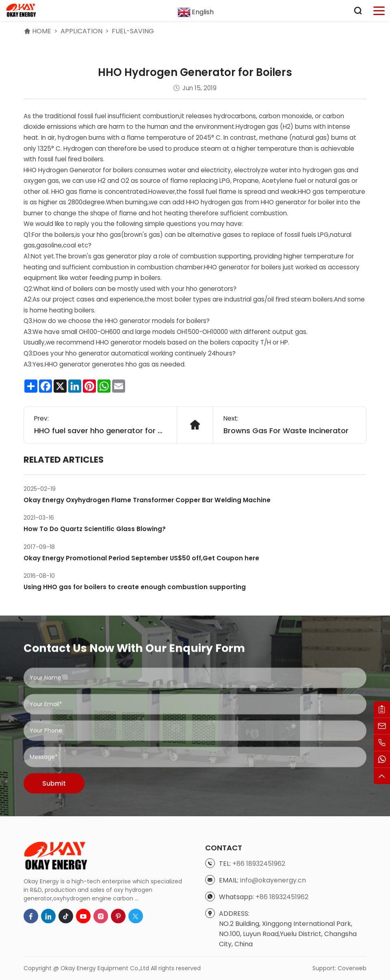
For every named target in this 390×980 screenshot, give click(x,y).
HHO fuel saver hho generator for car (100, 455)
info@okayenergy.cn (273, 950)
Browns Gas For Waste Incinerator (286, 455)
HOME (42, 31)
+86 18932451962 (259, 933)
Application (81, 31)
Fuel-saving (133, 31)
